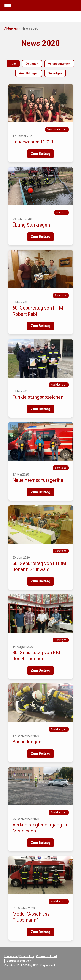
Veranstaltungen (59, 64)
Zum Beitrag (40, 154)
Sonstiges (55, 73)
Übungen (32, 64)
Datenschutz (27, 956)
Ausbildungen (29, 73)
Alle (13, 64)
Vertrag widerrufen (19, 961)
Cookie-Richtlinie (46, 956)
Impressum (11, 956)
